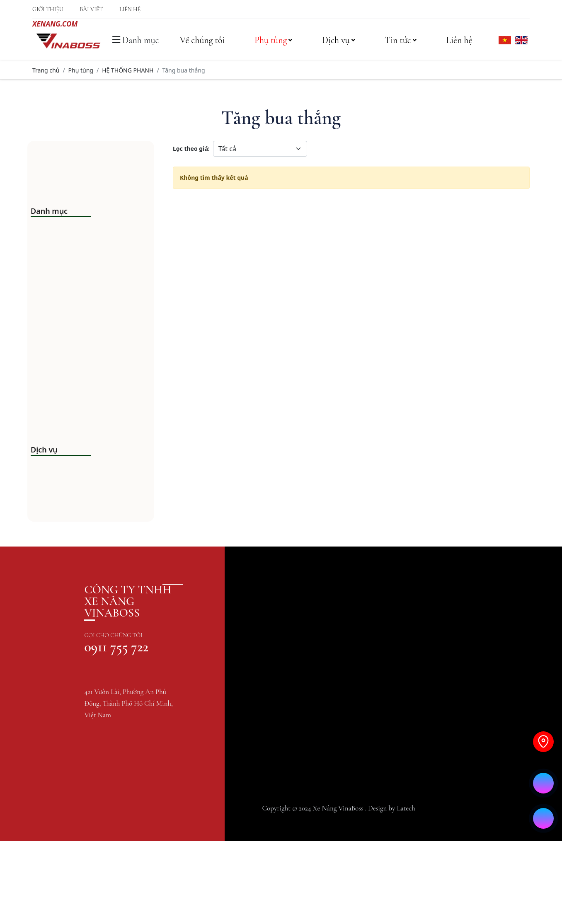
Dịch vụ (339, 40)
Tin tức (401, 40)
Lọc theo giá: (191, 149)
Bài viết (91, 9)
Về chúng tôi (202, 40)
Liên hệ (130, 9)
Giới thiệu (48, 9)
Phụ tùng (273, 40)
